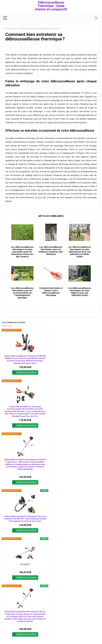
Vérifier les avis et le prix (26, 372)
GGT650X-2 (25, 564)
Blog (14, 29)
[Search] (96, 18)
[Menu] (5, 18)
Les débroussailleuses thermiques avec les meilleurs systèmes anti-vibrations (51, 251)
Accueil (8, 29)
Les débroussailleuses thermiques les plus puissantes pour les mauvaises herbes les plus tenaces (22, 252)
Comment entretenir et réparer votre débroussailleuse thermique (51, 292)
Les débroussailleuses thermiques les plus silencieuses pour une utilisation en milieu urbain (80, 252)
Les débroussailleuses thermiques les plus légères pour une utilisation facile (80, 292)
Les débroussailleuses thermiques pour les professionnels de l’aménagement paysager (22, 293)
